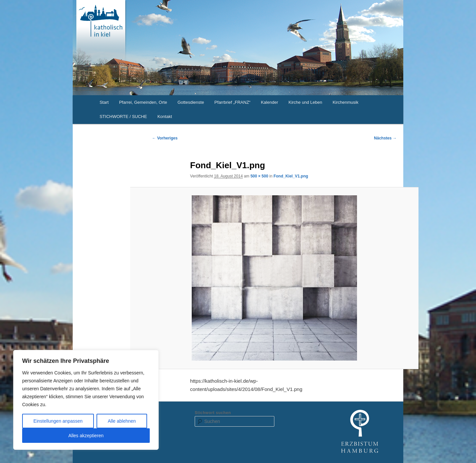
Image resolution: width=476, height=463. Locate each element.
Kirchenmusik (345, 102)
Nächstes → (385, 138)
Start (104, 102)
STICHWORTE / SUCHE (123, 116)
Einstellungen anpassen (58, 421)
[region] (86, 400)
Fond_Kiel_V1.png (291, 176)
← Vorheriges (165, 138)
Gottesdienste (191, 102)
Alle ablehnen (122, 421)
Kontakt (165, 116)
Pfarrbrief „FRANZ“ (233, 102)
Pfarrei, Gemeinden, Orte (143, 102)
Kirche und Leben (305, 102)
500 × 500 (259, 176)
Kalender (269, 102)
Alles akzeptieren (86, 436)
